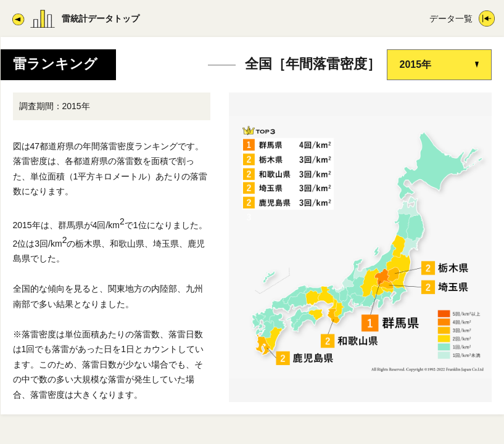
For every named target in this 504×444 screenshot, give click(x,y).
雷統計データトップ (101, 18)
